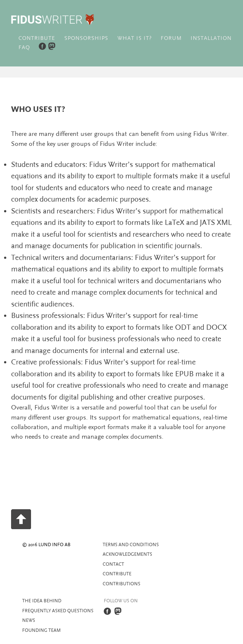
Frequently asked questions (58, 611)
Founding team (41, 630)
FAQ (24, 47)
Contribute (37, 38)
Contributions (121, 584)
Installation (211, 38)
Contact (113, 564)
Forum (171, 38)
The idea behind (42, 601)
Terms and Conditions (131, 545)
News (29, 620)
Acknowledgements (127, 554)
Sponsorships (86, 38)
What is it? (135, 38)
